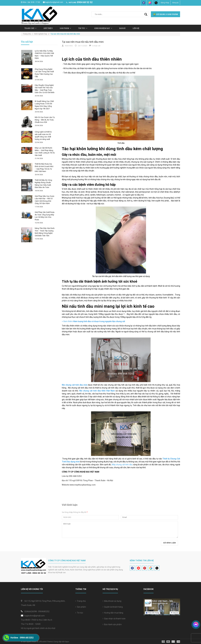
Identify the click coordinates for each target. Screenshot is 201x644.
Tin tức (83, 28)
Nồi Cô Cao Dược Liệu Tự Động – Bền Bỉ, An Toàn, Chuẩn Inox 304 (45, 120)
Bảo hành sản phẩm (112, 624)
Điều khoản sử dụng (112, 601)
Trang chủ (30, 28)
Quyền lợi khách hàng (113, 607)
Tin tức (79, 613)
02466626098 (31, 611)
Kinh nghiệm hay (103, 28)
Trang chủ (81, 601)
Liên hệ (136, 28)
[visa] (171, 641)
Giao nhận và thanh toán (114, 619)
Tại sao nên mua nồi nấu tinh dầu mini (83, 42)
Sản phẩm (81, 607)
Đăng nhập (165, 3)
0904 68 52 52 (85, 2)
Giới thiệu (48, 28)
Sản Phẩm (65, 28)
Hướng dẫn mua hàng (113, 613)
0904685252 (44, 611)
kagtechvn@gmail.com (53, 2)
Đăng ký (175, 3)
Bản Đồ (122, 28)
